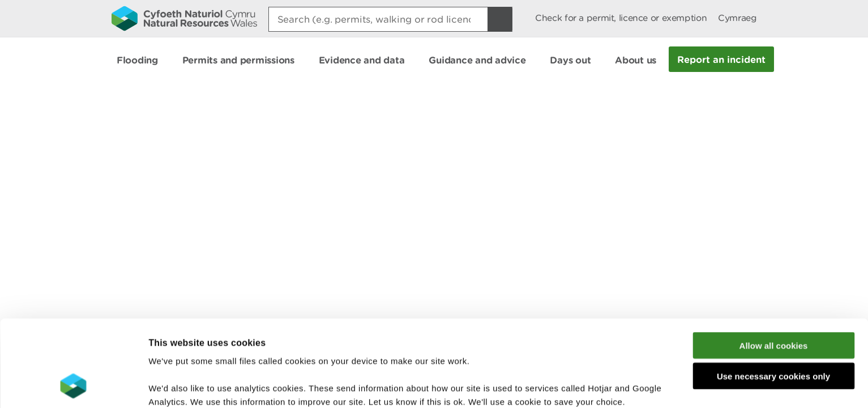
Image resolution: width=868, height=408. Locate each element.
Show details (600, 386)
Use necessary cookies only (773, 297)
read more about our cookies (245, 349)
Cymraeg (737, 18)
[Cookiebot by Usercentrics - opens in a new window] (73, 386)
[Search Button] (500, 19)
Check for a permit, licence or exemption (621, 18)
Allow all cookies (774, 265)
